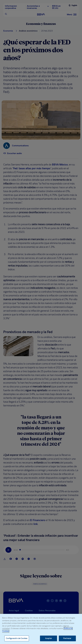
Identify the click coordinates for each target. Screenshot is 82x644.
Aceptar (49, 638)
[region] (41, 629)
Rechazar (67, 638)
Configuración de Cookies (17, 638)
